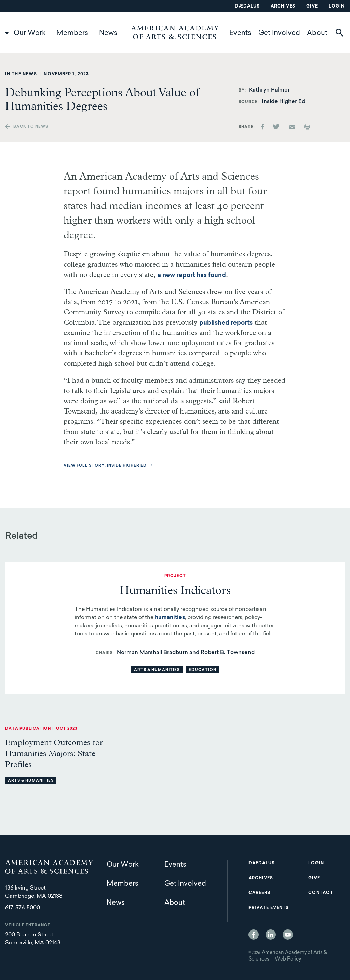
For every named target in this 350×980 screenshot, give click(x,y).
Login (337, 6)
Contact (321, 893)
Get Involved (279, 33)
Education (203, 670)
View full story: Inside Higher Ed (105, 466)
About (317, 33)
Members (72, 33)
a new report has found (192, 276)
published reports (226, 323)
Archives (283, 6)
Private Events (269, 908)
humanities (170, 618)
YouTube (288, 935)
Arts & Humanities (157, 670)
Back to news (31, 127)
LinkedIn (271, 935)
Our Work (30, 33)
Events (240, 33)
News (108, 33)
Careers (259, 893)
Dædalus (247, 6)
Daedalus (262, 863)
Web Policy (288, 960)
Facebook (254, 935)
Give (312, 6)
